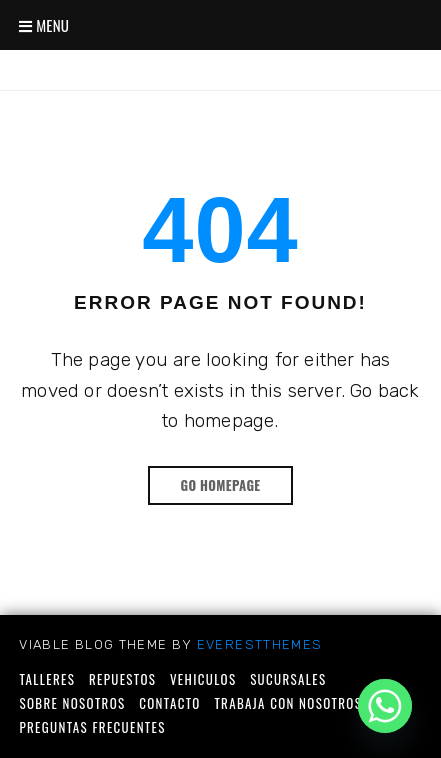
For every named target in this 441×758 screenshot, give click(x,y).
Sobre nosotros (72, 703)
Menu (44, 25)
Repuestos (122, 679)
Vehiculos (203, 679)
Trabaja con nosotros (288, 703)
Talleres (47, 679)
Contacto (170, 703)
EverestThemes (260, 644)
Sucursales (288, 679)
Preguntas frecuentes (92, 727)
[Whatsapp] (385, 706)
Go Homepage (220, 485)
